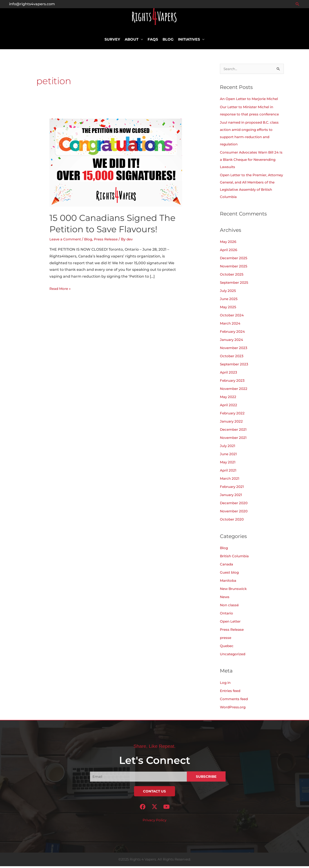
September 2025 (235, 285)
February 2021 (233, 489)
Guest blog (230, 574)
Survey (112, 41)
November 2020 (235, 513)
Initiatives (189, 41)
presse (226, 639)
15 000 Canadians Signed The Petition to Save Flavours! (115, 225)
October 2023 (232, 358)
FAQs (153, 41)
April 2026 (229, 252)
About (132, 41)
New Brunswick (234, 590)
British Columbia (235, 558)
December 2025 (235, 260)
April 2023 (229, 374)
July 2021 (228, 448)
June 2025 (229, 301)
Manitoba (229, 582)
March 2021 (230, 480)
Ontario (227, 615)
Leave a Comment (66, 241)
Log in (226, 684)
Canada (227, 566)
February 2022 (233, 415)
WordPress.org (234, 709)
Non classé (230, 607)
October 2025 (232, 276)
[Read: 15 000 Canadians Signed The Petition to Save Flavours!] (116, 164)
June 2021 (229, 456)
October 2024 (232, 317)
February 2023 (233, 383)
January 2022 (232, 423)
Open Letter (231, 623)
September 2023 (235, 366)
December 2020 (235, 505)
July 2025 (228, 293)
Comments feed (235, 701)
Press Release (110, 241)
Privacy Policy (155, 822)
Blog (168, 41)
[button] (298, 4)
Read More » (61, 290)
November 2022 (235, 391)
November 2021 (234, 440)
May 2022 (229, 399)
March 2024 (231, 325)
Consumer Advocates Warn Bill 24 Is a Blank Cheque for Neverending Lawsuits (251, 162)
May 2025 (229, 309)
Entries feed (231, 693)
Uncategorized (234, 656)
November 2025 (235, 268)
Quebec (227, 648)
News (225, 599)
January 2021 (232, 497)
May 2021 (228, 464)
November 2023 (235, 350)
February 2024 (233, 334)
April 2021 (229, 472)
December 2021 (234, 432)
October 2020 (232, 521)
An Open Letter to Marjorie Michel (251, 101)
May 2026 (229, 244)
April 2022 (229, 407)
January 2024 (232, 342)
